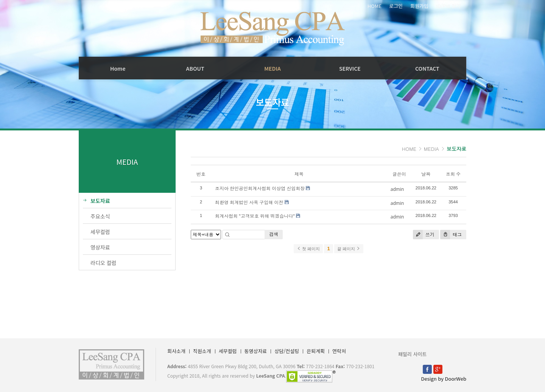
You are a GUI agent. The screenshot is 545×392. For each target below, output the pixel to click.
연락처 (339, 351)
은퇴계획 (316, 351)
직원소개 (202, 351)
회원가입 (419, 6)
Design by (444, 379)
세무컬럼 (228, 351)
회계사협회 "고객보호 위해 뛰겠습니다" (255, 216)
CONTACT (427, 68)
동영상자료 (256, 351)
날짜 (426, 174)
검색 (274, 234)
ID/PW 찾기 (448, 6)
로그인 (396, 6)
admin (397, 189)
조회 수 (453, 174)
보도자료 (456, 149)
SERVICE (350, 68)
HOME (374, 6)
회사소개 (176, 351)
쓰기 (424, 235)
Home (118, 68)
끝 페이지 (349, 249)
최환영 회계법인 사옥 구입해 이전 (249, 202)
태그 (451, 235)
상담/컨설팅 (287, 351)
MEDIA (272, 68)
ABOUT (195, 68)
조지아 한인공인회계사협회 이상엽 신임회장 (260, 188)
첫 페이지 (308, 249)
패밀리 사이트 (412, 354)
